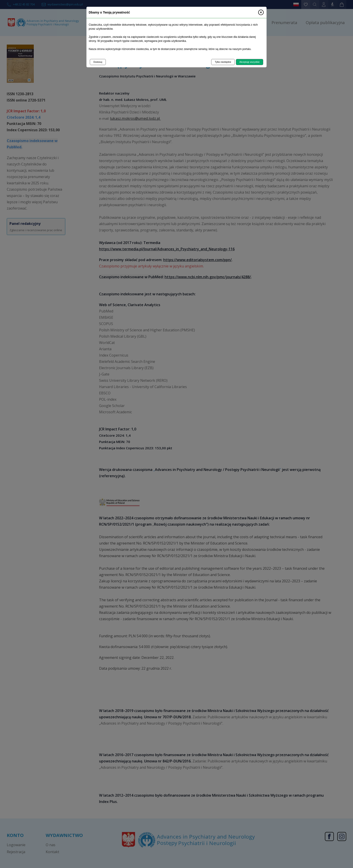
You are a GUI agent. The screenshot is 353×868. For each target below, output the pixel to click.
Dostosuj (98, 62)
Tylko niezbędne (223, 62)
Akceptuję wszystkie (250, 62)
